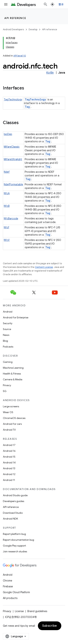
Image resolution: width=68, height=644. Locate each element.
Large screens (11, 406)
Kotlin (50, 73)
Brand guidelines (37, 611)
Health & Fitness (12, 374)
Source (7, 329)
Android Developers (13, 29)
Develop (33, 29)
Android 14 (9, 462)
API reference (15, 18)
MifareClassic (12, 147)
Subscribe (50, 626)
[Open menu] (6, 4)
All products (10, 598)
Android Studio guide (15, 495)
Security (8, 323)
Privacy (7, 385)
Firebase (8, 586)
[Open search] (46, 4)
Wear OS (8, 412)
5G (5, 391)
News (6, 335)
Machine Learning (13, 368)
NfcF (7, 227)
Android (8, 312)
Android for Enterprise (16, 317)
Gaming (8, 362)
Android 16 (9, 451)
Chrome (8, 581)
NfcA (7, 193)
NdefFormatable (13, 184)
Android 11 (9, 480)
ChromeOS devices (14, 418)
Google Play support (14, 546)
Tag (27, 107)
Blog (5, 341)
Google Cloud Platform (16, 592)
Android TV (9, 430)
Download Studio (13, 513)
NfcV (7, 240)
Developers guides (14, 501)
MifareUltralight (13, 159)
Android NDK (10, 519)
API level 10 (20, 56)
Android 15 (9, 457)
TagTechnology (13, 99)
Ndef (7, 172)
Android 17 (9, 445)
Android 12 (9, 474)
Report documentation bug (18, 540)
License (19, 611)
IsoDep (8, 134)
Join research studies (15, 551)
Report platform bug (14, 534)
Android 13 (9, 468)
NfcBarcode (11, 218)
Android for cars (12, 424)
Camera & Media (13, 379)
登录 (61, 4)
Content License (44, 267)
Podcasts (8, 347)
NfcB (7, 206)
